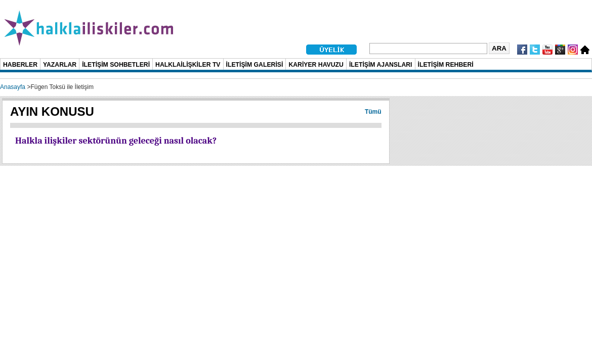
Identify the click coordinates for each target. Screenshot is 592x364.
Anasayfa (13, 87)
